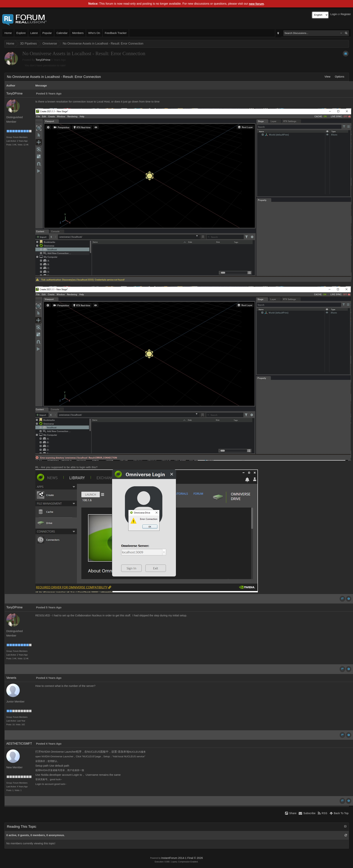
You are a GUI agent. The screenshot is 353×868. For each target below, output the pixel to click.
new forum (256, 4)
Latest (34, 33)
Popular (47, 33)
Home (8, 33)
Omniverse (50, 44)
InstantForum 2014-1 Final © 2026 (182, 858)
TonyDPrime (43, 60)
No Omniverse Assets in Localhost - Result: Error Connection (103, 44)
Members (78, 33)
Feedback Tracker (116, 33)
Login (334, 14)
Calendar (62, 33)
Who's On (94, 33)
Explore (21, 33)
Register (346, 14)
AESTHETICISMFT (19, 744)
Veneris (11, 678)
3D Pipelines (28, 44)
